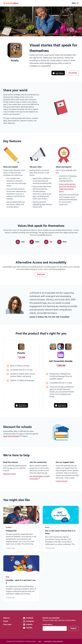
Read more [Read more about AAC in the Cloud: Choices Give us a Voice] (61, 529)
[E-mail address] (55, 628)
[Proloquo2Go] (53, 347)
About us (7, 618)
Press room (7, 625)
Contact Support (62, 481)
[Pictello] (21, 347)
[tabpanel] (41, 374)
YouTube (28, 628)
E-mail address (48, 625)
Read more (41, 275)
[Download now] (15, 50)
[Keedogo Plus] (61, 355)
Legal (40, 641)
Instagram (28, 621)
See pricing (73, 73)
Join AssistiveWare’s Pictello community (40, 478)
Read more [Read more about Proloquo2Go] (21, 529)
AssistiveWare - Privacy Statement (53, 641)
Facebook (28, 618)
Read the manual (9, 474)
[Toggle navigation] (75, 3)
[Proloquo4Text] (61, 347)
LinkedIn (28, 625)
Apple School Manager (11, 436)
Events (6, 621)
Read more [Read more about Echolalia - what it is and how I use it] (21, 578)
